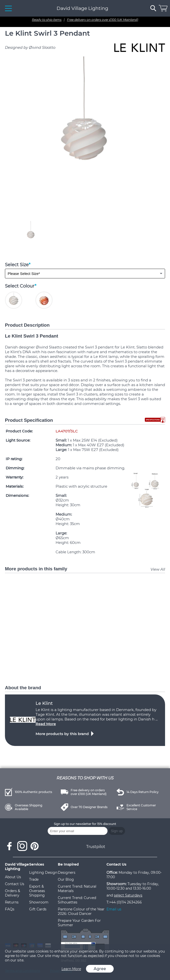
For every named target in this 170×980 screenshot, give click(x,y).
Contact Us (15, 884)
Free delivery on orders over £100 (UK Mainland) (103, 20)
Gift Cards (38, 909)
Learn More (71, 969)
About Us (13, 877)
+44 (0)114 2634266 (126, 902)
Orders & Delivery (12, 893)
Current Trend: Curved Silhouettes (77, 900)
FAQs (10, 909)
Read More (46, 724)
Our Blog (66, 879)
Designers (67, 873)
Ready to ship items (47, 20)
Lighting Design (43, 873)
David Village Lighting (82, 8)
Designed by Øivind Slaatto (30, 47)
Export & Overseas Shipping (37, 891)
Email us (114, 909)
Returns (12, 902)
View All (158, 569)
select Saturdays (128, 895)
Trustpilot (96, 847)
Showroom (39, 902)
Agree (100, 969)
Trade (34, 879)
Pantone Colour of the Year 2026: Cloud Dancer (81, 911)
